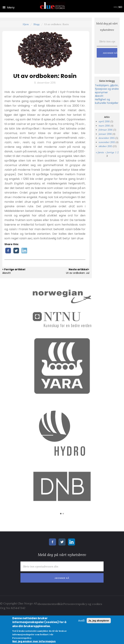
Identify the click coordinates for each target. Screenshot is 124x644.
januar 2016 (105, 134)
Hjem (26, 24)
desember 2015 (107, 138)
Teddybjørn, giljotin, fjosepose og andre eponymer (107, 89)
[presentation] (45, 589)
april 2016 (104, 121)
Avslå (81, 621)
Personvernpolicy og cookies (83, 604)
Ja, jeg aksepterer (99, 621)
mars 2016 (104, 126)
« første (100, 152)
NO (120, 7)
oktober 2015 (105, 146)
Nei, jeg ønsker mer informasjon (34, 641)
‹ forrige (110, 152)
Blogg (36, 24)
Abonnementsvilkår (50, 604)
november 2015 (107, 142)
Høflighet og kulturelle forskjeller (107, 101)
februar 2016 (106, 130)
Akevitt (99, 96)
